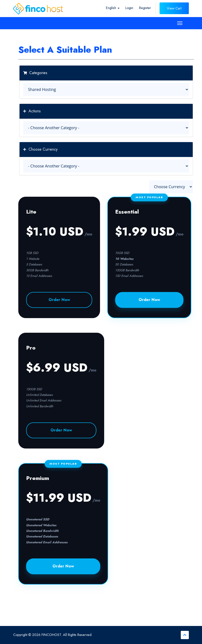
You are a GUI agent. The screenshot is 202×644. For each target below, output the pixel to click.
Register (145, 8)
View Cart (174, 8)
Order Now (59, 300)
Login (129, 8)
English (113, 8)
